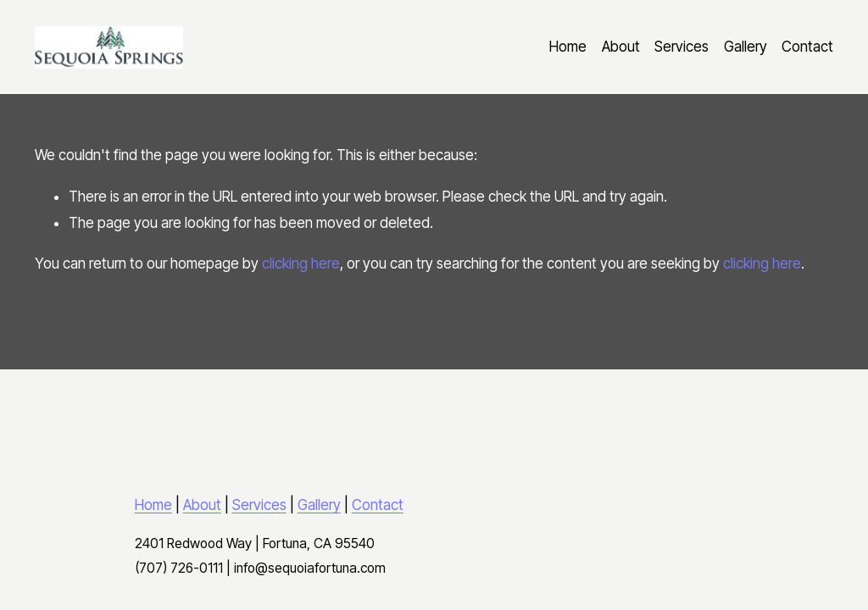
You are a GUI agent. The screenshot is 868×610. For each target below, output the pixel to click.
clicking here (301, 263)
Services (682, 47)
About (621, 47)
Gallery (746, 47)
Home (568, 47)
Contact (807, 47)
